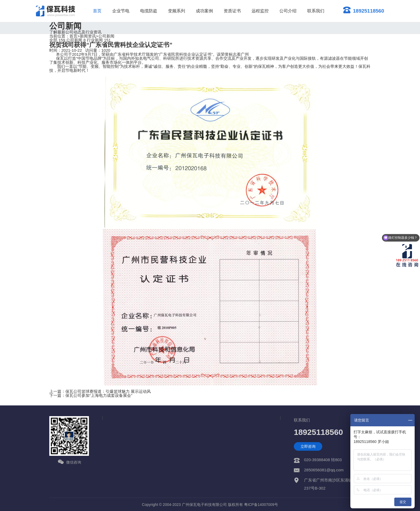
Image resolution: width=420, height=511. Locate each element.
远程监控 (260, 11)
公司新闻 (106, 36)
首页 (97, 11)
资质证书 (232, 11)
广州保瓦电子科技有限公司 (204, 505)
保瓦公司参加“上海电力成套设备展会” (99, 395)
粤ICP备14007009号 (261, 505)
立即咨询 (308, 446)
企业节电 (121, 11)
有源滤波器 (330, 58)
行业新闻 (99, 40)
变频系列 (177, 11)
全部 (57, 40)
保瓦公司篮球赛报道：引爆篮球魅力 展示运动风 (108, 391)
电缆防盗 (149, 11)
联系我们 (316, 11)
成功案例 (204, 11)
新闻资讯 (88, 36)
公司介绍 (288, 11)
